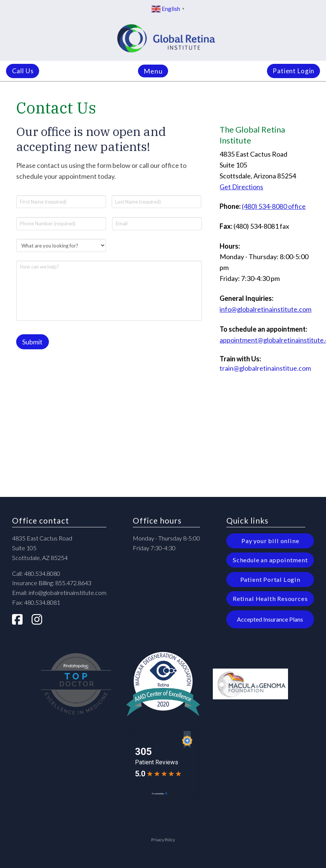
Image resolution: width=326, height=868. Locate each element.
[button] (153, 71)
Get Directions (241, 187)
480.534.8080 (42, 572)
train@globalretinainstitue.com (265, 368)
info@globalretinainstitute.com (265, 309)
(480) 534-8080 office (274, 206)
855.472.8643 (73, 582)
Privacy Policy (163, 839)
